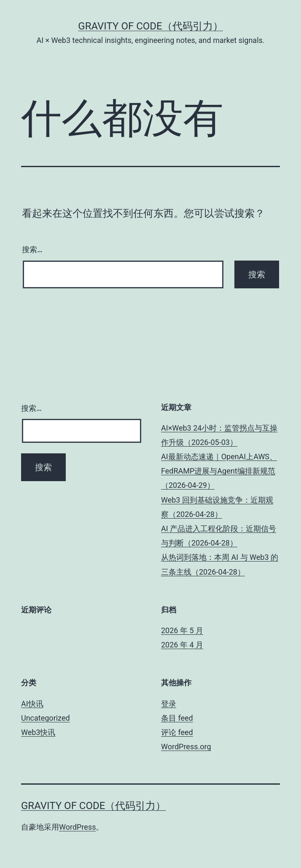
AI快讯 (32, 704)
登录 (169, 704)
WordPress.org (186, 747)
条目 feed (177, 718)
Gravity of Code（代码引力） (150, 26)
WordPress (77, 827)
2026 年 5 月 (182, 630)
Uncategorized (46, 718)
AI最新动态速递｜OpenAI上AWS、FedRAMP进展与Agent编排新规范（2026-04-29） (219, 471)
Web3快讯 (38, 732)
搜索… (32, 249)
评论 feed (177, 732)
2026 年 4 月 (182, 645)
